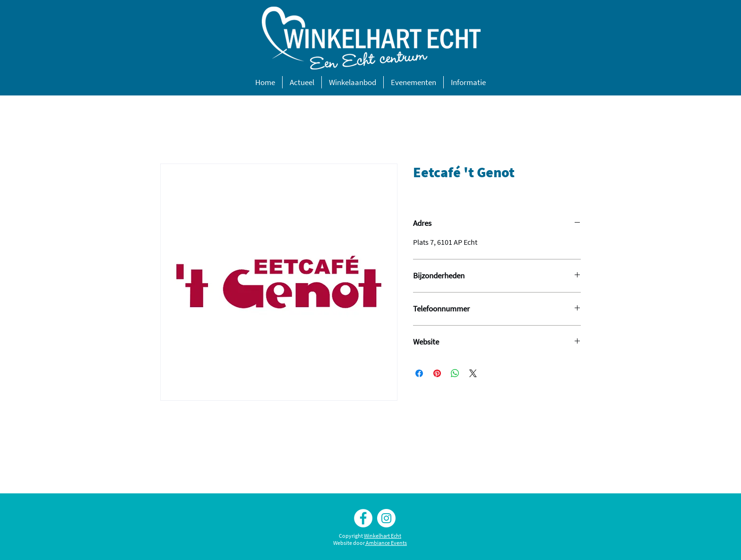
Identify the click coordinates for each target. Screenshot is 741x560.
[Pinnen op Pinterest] (437, 373)
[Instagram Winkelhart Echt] (386, 518)
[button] (302, 82)
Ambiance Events (386, 543)
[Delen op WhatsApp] (455, 373)
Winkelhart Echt (383, 536)
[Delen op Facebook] (419, 373)
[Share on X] (473, 373)
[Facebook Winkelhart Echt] (363, 518)
